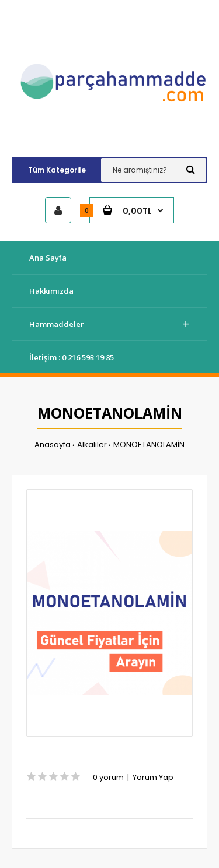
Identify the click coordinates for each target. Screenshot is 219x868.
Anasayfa (53, 444)
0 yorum (108, 777)
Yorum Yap (153, 777)
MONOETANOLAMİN (149, 444)
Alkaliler (92, 444)
